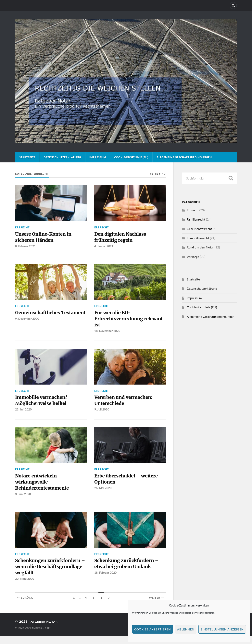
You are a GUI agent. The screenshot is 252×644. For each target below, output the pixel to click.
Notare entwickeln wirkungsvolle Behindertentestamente (44, 487)
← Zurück (25, 606)
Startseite (27, 157)
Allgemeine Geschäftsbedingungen (184, 157)
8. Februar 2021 (26, 247)
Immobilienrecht (198, 238)
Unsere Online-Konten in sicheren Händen (46, 238)
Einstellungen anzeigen (222, 629)
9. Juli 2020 (102, 414)
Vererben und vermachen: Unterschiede (126, 404)
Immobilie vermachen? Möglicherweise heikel (44, 404)
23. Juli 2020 (24, 414)
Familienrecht (196, 219)
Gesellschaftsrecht (199, 229)
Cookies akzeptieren (153, 629)
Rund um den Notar (200, 247)
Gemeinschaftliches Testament (40, 317)
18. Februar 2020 (106, 580)
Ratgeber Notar (44, 630)
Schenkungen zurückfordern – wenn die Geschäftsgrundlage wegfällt (51, 574)
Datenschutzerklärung (62, 157)
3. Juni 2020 (23, 500)
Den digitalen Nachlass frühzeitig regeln (123, 238)
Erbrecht (22, 227)
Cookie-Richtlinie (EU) (131, 157)
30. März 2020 (25, 587)
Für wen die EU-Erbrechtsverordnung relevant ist (121, 321)
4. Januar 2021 (104, 247)
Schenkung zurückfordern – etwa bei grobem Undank (129, 570)
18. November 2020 (108, 334)
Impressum (98, 157)
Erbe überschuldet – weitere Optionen (129, 484)
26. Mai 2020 (103, 494)
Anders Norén (42, 636)
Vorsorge (193, 257)
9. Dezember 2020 (27, 327)
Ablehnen (186, 629)
